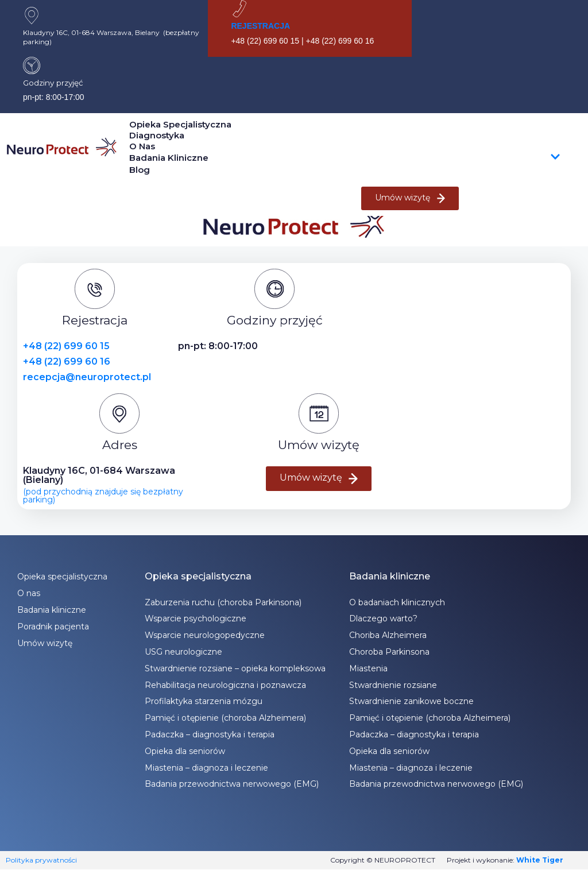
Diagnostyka (157, 135)
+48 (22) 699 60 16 (67, 361)
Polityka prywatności (41, 860)
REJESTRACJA (260, 26)
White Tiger (540, 860)
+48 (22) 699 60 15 (66, 346)
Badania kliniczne (345, 158)
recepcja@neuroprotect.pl (87, 377)
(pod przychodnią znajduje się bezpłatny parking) (103, 496)
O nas (142, 146)
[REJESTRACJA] (239, 9)
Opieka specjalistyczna (180, 124)
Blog (140, 170)
